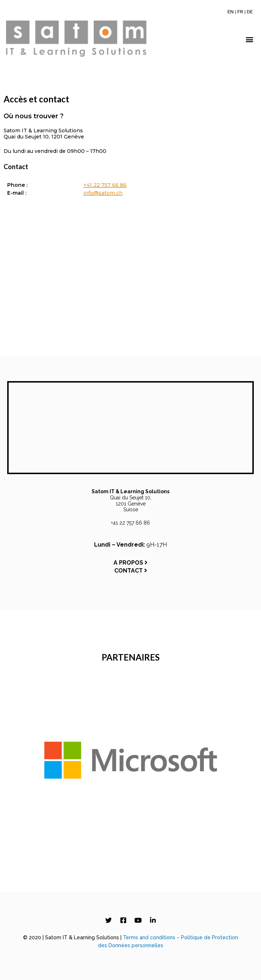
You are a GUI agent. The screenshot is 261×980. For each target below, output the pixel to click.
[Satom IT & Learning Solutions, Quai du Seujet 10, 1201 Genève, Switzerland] (130, 284)
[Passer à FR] (240, 12)
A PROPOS (130, 563)
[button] (250, 39)
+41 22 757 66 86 (130, 523)
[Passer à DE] (250, 12)
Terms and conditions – (152, 937)
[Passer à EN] (231, 12)
